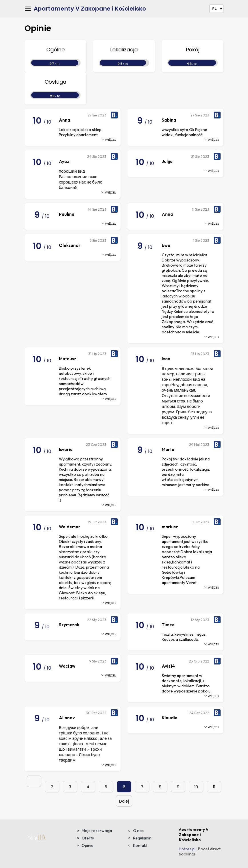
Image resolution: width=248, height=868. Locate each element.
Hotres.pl (187, 849)
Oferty (88, 838)
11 (214, 787)
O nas (138, 831)
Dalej (124, 801)
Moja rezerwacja (97, 831)
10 (196, 787)
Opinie (88, 845)
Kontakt (140, 845)
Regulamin (142, 838)
